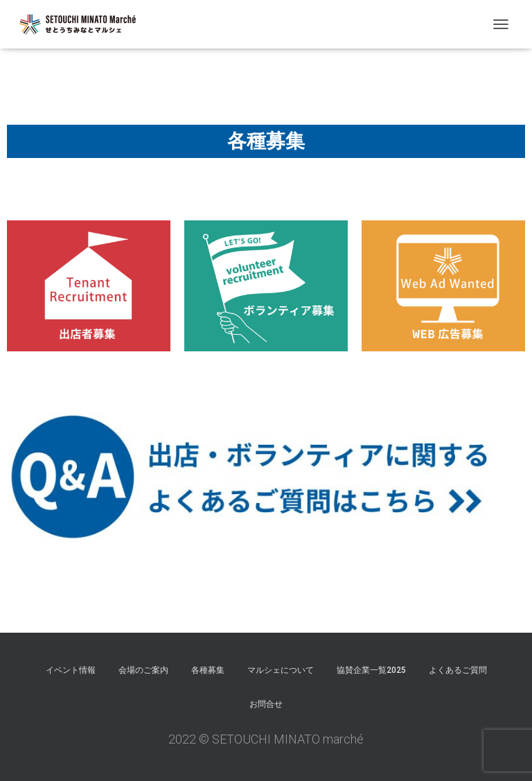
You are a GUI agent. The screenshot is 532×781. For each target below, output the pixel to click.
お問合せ (266, 704)
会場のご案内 (143, 670)
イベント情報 (71, 670)
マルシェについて (281, 670)
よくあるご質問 (458, 670)
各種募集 (208, 670)
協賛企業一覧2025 (371, 670)
